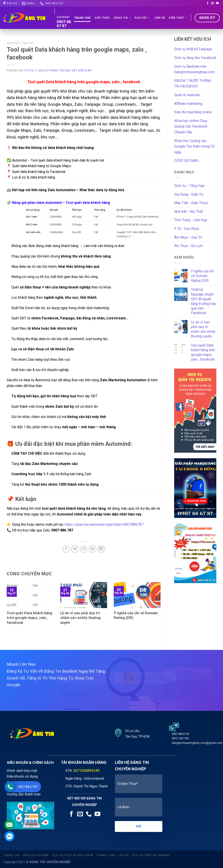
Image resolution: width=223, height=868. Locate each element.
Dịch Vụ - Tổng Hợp (189, 186)
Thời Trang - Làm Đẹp (191, 220)
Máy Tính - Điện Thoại (191, 203)
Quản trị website (187, 95)
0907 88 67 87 (64, 24)
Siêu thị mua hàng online (193, 112)
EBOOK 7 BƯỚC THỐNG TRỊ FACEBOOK (193, 84)
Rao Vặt (142, 18)
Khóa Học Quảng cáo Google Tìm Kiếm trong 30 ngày (194, 146)
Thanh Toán (106, 855)
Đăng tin (122, 18)
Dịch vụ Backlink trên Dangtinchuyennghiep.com (194, 69)
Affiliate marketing (188, 104)
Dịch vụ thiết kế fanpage (151, 855)
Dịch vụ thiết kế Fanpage (193, 49)
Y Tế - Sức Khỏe (187, 229)
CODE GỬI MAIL (187, 161)
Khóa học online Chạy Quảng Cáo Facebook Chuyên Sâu (191, 126)
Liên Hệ (160, 18)
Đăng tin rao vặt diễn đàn (71, 70)
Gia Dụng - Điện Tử (189, 194)
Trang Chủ (82, 18)
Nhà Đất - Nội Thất (189, 212)
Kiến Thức (178, 18)
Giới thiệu (102, 18)
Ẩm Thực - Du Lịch (188, 246)
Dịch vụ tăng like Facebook (195, 58)
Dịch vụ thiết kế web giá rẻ (73, 855)
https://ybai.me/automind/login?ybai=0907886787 (104, 524)
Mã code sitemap (36, 855)
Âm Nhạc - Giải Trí (188, 237)
